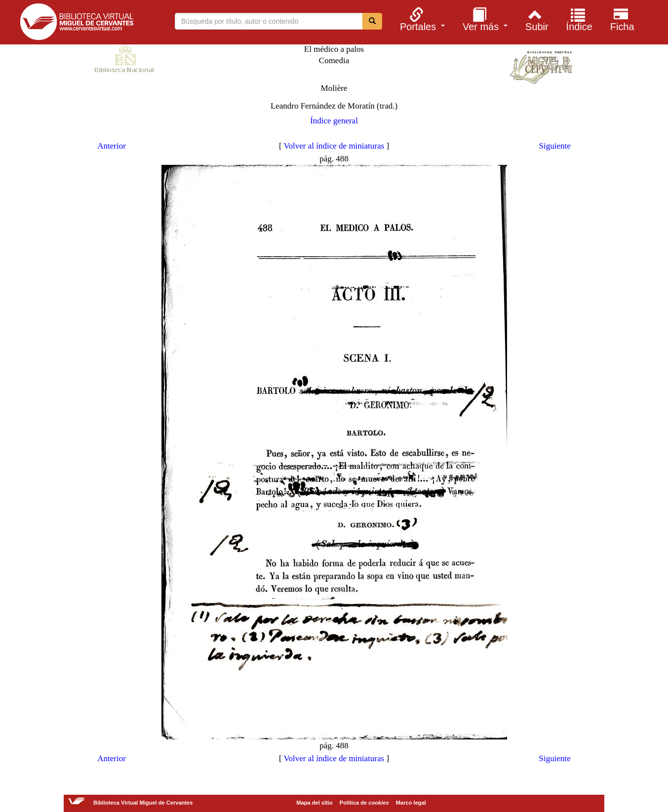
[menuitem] (421, 19)
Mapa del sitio (314, 803)
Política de (364, 803)
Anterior (112, 146)
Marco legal (411, 803)
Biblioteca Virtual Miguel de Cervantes (77, 24)
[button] (421, 19)
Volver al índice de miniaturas (334, 146)
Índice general (334, 121)
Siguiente (555, 146)
